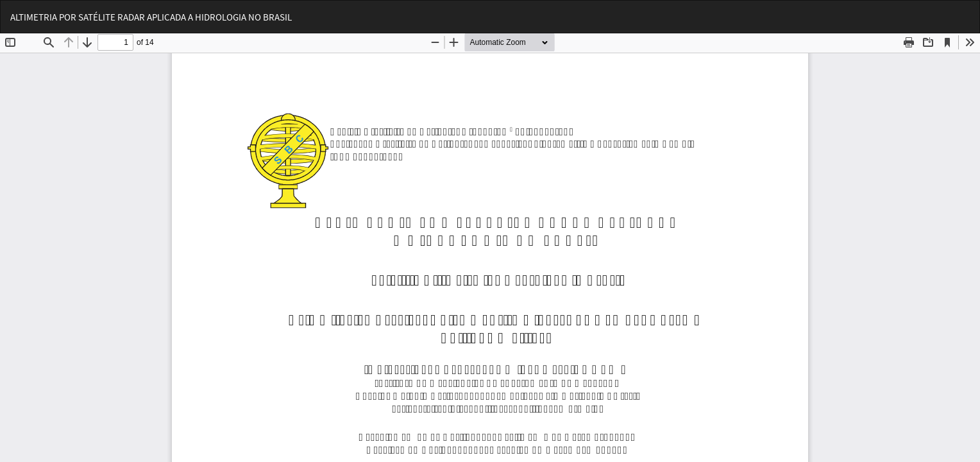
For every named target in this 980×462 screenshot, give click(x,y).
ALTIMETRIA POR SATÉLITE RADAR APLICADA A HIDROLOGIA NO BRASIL (151, 17)
